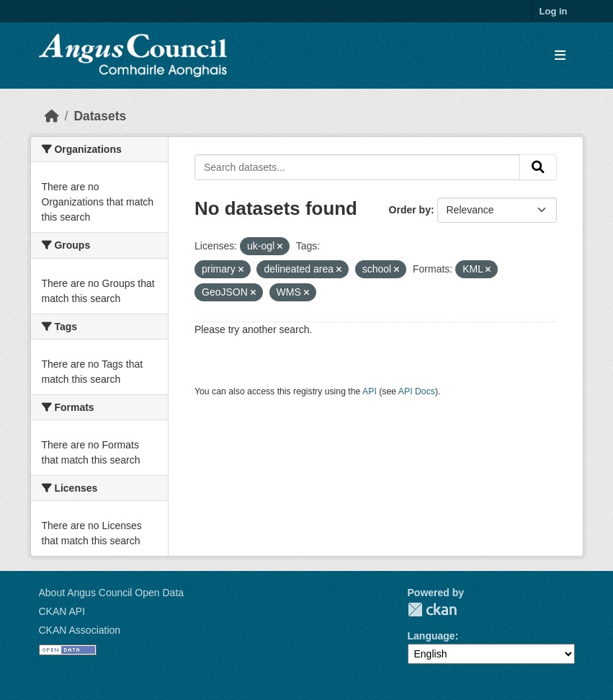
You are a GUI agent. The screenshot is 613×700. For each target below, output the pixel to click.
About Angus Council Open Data (112, 593)
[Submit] (538, 167)
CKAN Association (80, 630)
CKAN (432, 610)
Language (431, 636)
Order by (410, 210)
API (370, 391)
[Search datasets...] (357, 167)
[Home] (52, 116)
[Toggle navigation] (560, 56)
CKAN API (62, 611)
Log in (554, 11)
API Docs (417, 391)
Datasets (100, 116)
